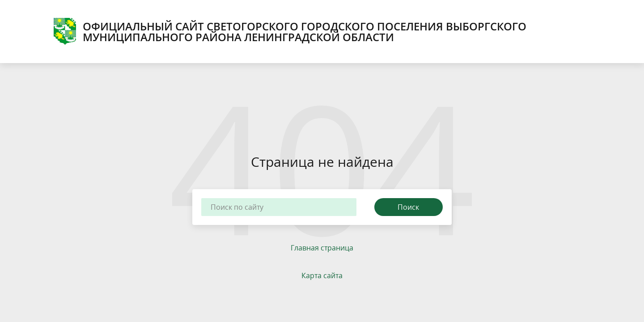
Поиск (408, 207)
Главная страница (322, 248)
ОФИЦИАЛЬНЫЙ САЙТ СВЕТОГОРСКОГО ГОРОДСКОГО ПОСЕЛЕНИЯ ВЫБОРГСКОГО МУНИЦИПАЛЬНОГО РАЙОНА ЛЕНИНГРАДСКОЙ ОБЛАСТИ (290, 32)
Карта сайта (322, 275)
